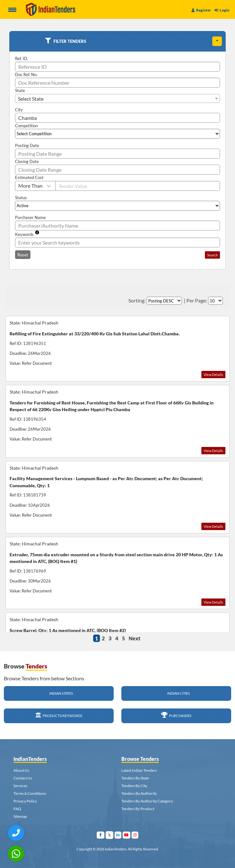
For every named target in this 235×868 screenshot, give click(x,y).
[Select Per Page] (215, 301)
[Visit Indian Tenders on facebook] (101, 835)
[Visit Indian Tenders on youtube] (127, 835)
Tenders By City (134, 786)
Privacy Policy (25, 801)
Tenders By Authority (139, 793)
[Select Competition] (117, 134)
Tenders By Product (138, 809)
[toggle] (217, 41)
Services (20, 786)
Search (212, 255)
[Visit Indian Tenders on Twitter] (110, 835)
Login (222, 10)
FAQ (17, 809)
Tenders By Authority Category (147, 801)
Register (201, 10)
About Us (21, 770)
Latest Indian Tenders (139, 770)
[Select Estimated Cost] (35, 186)
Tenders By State (135, 778)
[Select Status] (117, 206)
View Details (213, 375)
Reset (23, 255)
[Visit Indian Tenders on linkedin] (118, 835)
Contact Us (23, 778)
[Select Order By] (164, 301)
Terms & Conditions (30, 793)
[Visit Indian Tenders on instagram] (135, 835)
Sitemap (20, 816)
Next (134, 638)
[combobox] (117, 98)
